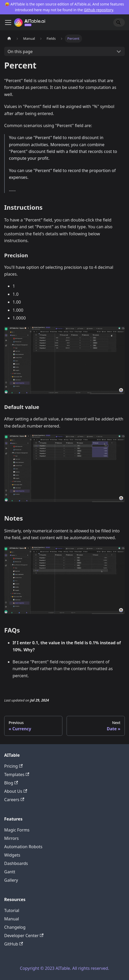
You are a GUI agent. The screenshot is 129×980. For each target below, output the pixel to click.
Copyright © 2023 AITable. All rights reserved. (64, 968)
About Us (16, 791)
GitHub (14, 944)
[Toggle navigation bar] (8, 22)
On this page (20, 52)
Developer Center (24, 936)
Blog (11, 783)
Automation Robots (23, 847)
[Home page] (9, 39)
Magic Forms (17, 830)
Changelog (15, 927)
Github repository (99, 10)
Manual (12, 919)
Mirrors (12, 838)
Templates (17, 774)
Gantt (10, 872)
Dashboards (16, 863)
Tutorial (12, 910)
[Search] (119, 22)
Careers (14, 800)
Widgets (12, 855)
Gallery (11, 880)
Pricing (13, 766)
